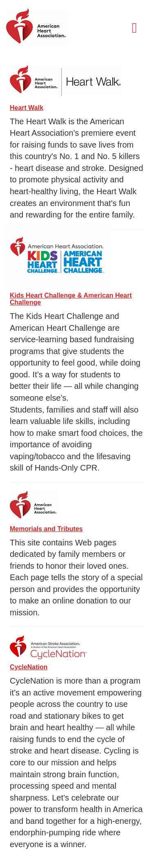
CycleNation (29, 667)
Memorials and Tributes (46, 529)
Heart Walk (27, 108)
